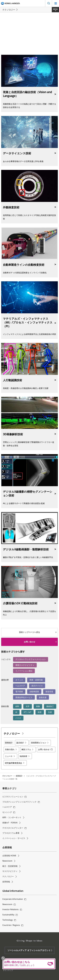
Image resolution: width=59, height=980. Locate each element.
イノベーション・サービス (14, 838)
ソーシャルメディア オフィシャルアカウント (29, 950)
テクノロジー (7, 776)
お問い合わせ (29, 642)
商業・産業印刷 (36, 680)
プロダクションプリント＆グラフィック (19, 802)
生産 (50, 712)
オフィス (19, 680)
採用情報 (6, 882)
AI (16, 712)
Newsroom (7, 861)
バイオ (18, 718)
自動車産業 (34, 692)
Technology (8, 920)
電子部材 (19, 692)
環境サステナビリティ (25, 665)
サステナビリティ (10, 871)
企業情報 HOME (9, 856)
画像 (38, 706)
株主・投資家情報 (10, 866)
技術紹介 (19, 776)
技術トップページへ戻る (29, 632)
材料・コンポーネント (12, 817)
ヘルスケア (20, 686)
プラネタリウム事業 (11, 833)
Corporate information (13, 899)
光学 (28, 706)
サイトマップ (8, 970)
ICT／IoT (27, 712)
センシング (7, 812)
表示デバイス (37, 686)
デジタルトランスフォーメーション (31, 659)
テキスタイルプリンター (13, 828)
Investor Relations (10, 909)
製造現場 (49, 692)
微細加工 (50, 706)
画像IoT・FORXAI (10, 823)
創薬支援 (43, 697)
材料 (17, 706)
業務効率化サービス (24, 697)
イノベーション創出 (24, 671)
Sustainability (8, 915)
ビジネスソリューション (13, 797)
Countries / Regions (11, 925)
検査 (40, 712)
